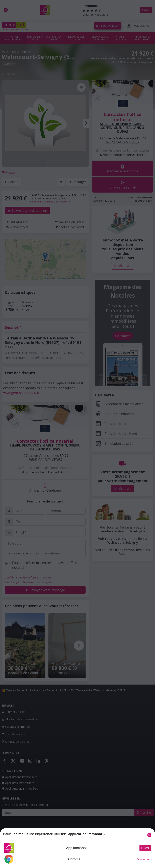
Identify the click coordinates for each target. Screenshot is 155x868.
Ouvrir (145, 848)
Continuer (143, 859)
